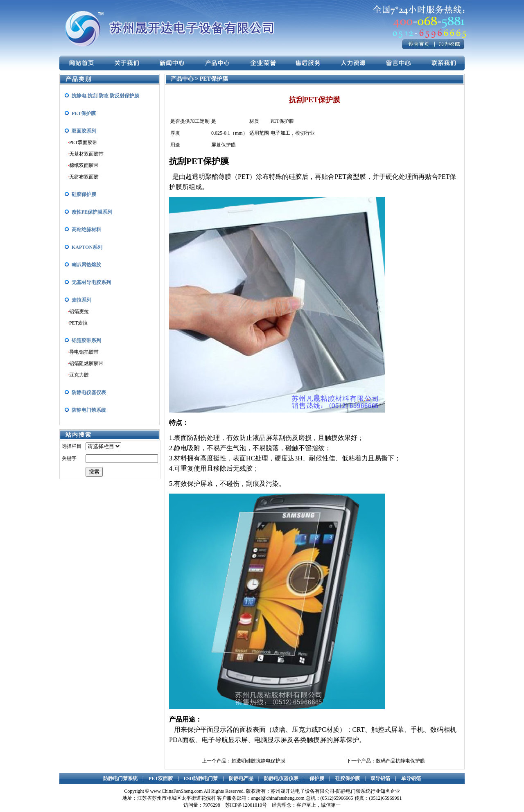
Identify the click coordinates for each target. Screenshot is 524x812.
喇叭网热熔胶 (86, 265)
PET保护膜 (84, 113)
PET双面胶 (161, 778)
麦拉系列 (81, 300)
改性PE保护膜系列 (92, 212)
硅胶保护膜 (84, 194)
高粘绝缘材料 (86, 230)
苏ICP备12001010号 (246, 805)
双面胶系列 (84, 131)
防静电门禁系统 (89, 410)
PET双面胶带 (83, 142)
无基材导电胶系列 (91, 282)
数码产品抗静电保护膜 (400, 761)
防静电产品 (241, 778)
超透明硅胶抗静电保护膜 (258, 761)
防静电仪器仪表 (89, 392)
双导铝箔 (380, 778)
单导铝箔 (411, 778)
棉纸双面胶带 (84, 165)
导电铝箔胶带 (84, 352)
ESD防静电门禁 (201, 778)
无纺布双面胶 (84, 177)
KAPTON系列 (87, 247)
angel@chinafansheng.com (278, 798)
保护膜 (317, 778)
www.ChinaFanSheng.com (177, 791)
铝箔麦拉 (79, 311)
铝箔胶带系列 (86, 341)
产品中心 (183, 79)
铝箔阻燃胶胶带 (86, 363)
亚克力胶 (79, 375)
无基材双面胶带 (86, 154)
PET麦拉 (78, 323)
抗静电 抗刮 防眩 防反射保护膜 (105, 96)
